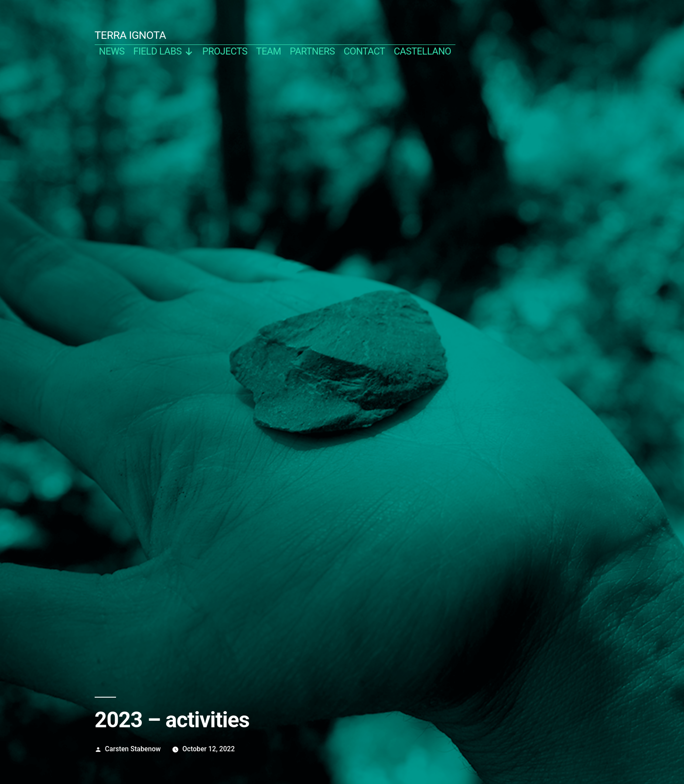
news (112, 51)
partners (312, 51)
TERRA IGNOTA (130, 35)
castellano (423, 51)
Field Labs (164, 51)
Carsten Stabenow (133, 749)
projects (225, 51)
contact (364, 51)
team (268, 51)
